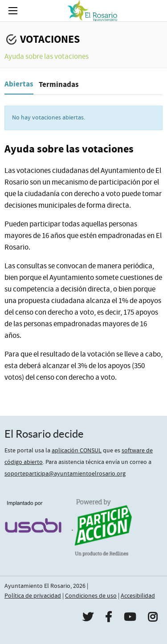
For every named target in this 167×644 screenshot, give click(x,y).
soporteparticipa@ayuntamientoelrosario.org (65, 474)
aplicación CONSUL (77, 451)
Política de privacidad (33, 596)
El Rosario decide (44, 434)
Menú (22, 11)
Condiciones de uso (91, 596)
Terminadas (59, 84)
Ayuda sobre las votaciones (47, 57)
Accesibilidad (138, 596)
